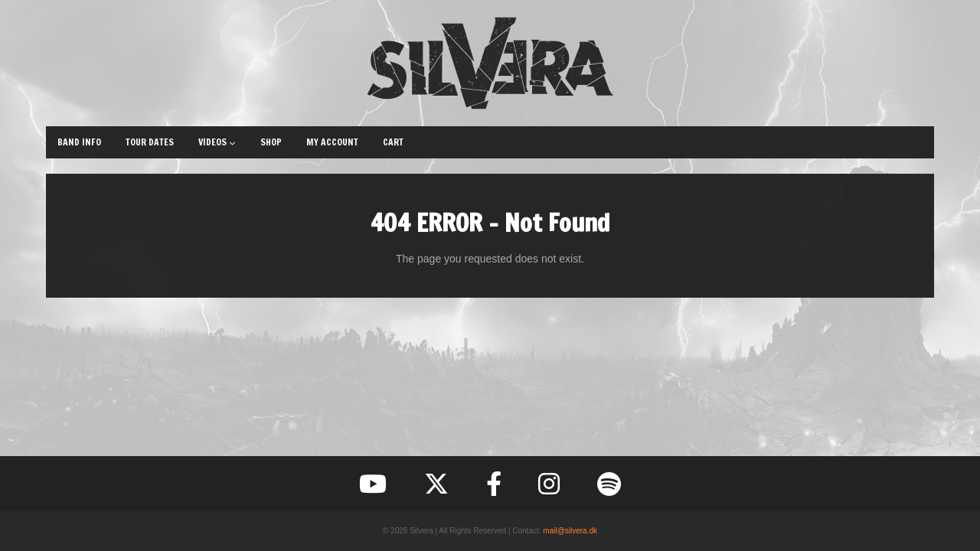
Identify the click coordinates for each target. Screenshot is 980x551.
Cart (393, 142)
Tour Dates (150, 142)
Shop (271, 142)
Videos (217, 142)
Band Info (79, 142)
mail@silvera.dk (570, 531)
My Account (332, 142)
